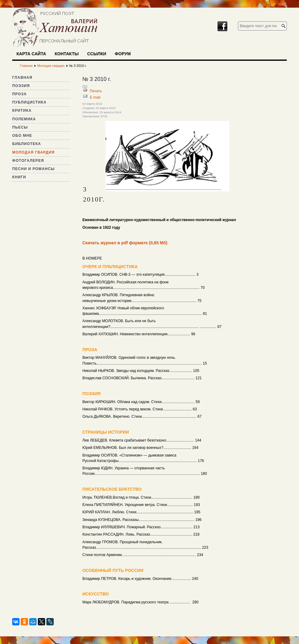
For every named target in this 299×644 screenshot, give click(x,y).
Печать (96, 91)
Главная (22, 78)
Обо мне (22, 136)
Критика (22, 111)
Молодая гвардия (33, 152)
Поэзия (21, 86)
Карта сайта (31, 54)
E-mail (95, 97)
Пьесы (20, 127)
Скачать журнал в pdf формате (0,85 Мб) (125, 243)
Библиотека (27, 144)
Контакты (67, 54)
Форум (123, 54)
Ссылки (97, 54)
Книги (19, 177)
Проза (20, 94)
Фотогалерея (28, 161)
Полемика (24, 119)
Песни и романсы (33, 169)
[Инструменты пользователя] (85, 86)
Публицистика (29, 102)
